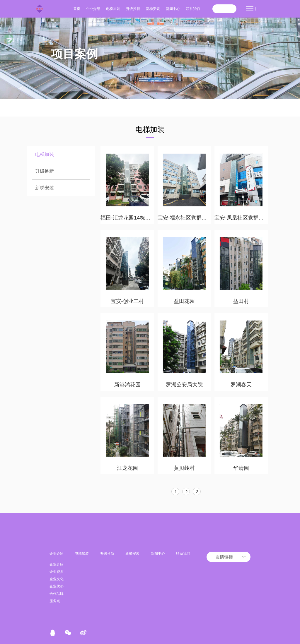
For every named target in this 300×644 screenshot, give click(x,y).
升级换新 (133, 9)
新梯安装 (153, 9)
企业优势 (57, 586)
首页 (77, 9)
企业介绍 (93, 9)
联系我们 (193, 9)
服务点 (55, 601)
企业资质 (57, 572)
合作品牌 (57, 594)
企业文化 (57, 579)
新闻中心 (173, 9)
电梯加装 (113, 9)
